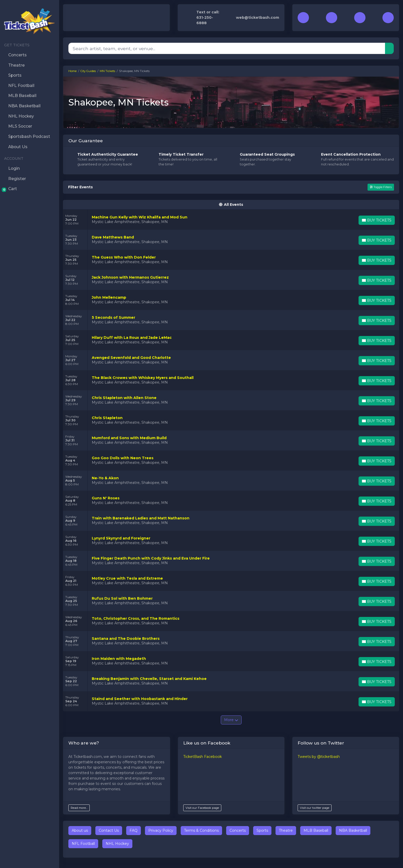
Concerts (238, 830)
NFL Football (83, 844)
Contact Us (109, 830)
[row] (231, 220)
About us (80, 830)
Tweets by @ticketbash (319, 757)
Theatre (286, 830)
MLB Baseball (316, 830)
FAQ (134, 830)
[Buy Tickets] (377, 220)
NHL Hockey (117, 844)
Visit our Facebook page (202, 808)
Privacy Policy (161, 830)
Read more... (79, 808)
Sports (262, 830)
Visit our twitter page (315, 808)
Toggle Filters (381, 187)
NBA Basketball (353, 830)
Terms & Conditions (201, 830)
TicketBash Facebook (203, 757)
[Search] (227, 48)
